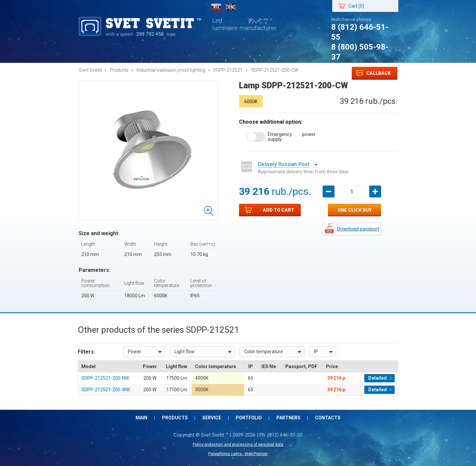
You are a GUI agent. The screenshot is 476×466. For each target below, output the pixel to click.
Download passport (358, 229)
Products (122, 73)
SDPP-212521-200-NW (105, 378)
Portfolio (190, 73)
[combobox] (144, 352)
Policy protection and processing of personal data (238, 445)
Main (91, 73)
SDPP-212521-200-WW (106, 390)
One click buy (355, 210)
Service (157, 73)
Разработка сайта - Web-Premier (238, 454)
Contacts (261, 73)
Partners (225, 73)
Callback (374, 73)
